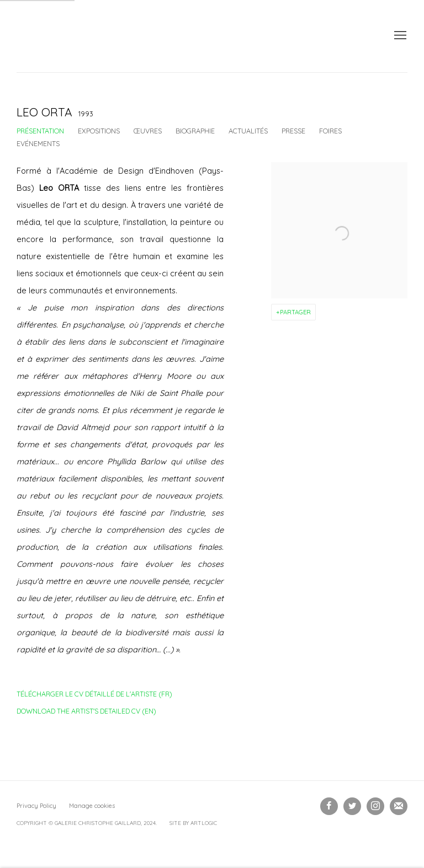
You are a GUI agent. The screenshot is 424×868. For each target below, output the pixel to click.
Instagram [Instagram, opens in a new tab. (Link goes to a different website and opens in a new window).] (375, 806)
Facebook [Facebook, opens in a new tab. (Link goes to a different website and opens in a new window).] (329, 806)
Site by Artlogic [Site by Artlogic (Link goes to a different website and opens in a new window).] (193, 823)
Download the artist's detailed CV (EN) (86, 713)
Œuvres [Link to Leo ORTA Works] (148, 131)
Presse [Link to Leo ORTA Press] (293, 131)
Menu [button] (399, 36)
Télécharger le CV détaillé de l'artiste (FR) (94, 696)
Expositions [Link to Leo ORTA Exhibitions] (99, 131)
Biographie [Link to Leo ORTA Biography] (195, 131)
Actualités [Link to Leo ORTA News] (248, 131)
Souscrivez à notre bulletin (399, 806)
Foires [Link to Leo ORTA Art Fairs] (330, 131)
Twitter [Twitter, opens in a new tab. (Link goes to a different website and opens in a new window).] (352, 806)
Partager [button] (295, 312)
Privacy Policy (36, 806)
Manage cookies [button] (92, 806)
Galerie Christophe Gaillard (99, 36)
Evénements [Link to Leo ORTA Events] (38, 143)
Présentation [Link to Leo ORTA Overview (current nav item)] (40, 131)
